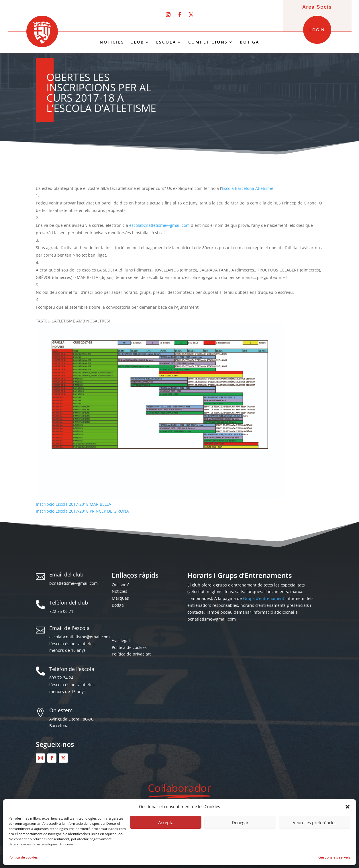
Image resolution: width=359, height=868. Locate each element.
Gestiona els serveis (334, 857)
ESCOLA (166, 42)
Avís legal (121, 640)
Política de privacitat (131, 654)
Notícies (119, 591)
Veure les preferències (315, 822)
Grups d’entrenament (264, 598)
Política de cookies (23, 857)
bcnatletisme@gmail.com (73, 583)
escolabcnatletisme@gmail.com (159, 225)
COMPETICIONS (208, 42)
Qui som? (121, 585)
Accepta (166, 822)
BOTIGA (250, 42)
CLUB (137, 42)
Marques (120, 598)
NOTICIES (112, 42)
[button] (348, 807)
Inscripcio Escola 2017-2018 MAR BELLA (73, 504)
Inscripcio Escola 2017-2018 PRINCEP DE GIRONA (82, 511)
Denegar (240, 822)
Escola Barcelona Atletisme (248, 188)
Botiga (118, 605)
